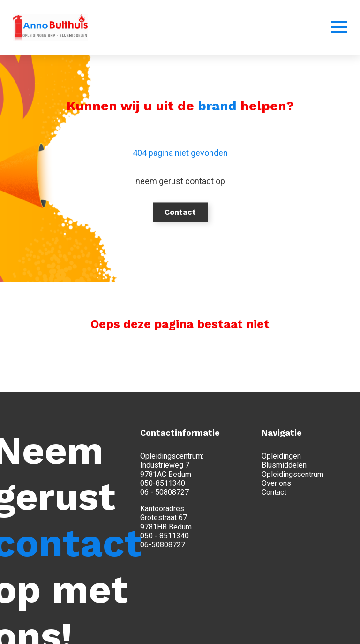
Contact (180, 212)
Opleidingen (281, 456)
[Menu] (326, 27)
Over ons (276, 483)
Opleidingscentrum (292, 474)
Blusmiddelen (284, 465)
